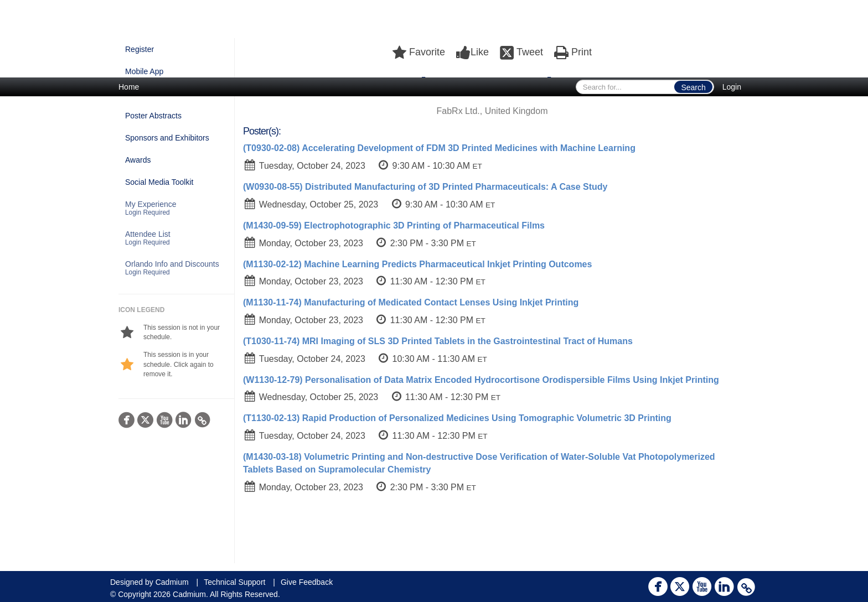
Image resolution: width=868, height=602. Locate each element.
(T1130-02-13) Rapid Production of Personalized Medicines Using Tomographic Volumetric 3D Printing (457, 418)
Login (732, 87)
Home (129, 87)
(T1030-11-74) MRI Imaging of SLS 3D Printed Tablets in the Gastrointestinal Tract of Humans (438, 341)
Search (693, 87)
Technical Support (234, 582)
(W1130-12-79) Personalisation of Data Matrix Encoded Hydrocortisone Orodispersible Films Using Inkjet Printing (481, 380)
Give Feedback (307, 582)
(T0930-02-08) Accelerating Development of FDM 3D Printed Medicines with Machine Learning (439, 148)
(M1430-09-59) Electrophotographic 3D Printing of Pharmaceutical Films (394, 225)
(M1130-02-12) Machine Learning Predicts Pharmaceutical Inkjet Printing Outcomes (417, 264)
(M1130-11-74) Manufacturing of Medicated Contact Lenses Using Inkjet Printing (411, 302)
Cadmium (172, 582)
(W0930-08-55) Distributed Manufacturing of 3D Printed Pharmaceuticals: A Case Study (425, 187)
